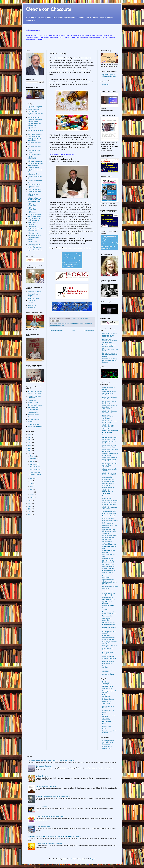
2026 (30, 434)
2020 (30, 445)
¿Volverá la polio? (108, 575)
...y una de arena (108, 591)
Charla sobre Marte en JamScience (109, 402)
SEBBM (105, 724)
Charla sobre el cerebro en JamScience (110, 412)
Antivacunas (106, 635)
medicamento (75, 324)
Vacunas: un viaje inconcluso (108, 671)
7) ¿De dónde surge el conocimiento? (35, 230)
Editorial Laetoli (107, 749)
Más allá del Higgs (33, 407)
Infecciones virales (108, 605)
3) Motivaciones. (33, 242)
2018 (30, 451)
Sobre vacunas (107, 496)
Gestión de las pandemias (107, 619)
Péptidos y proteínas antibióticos (34, 397)
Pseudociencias (107, 477)
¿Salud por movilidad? (43, 826)
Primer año (31, 308)
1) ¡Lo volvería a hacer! (35, 250)
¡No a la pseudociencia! (110, 437)
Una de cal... (106, 589)
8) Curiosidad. (32, 227)
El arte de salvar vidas (109, 513)
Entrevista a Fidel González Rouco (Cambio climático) (108, 560)
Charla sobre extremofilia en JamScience (110, 432)
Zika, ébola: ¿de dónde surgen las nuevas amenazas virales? (109, 335)
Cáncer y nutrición (108, 564)
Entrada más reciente (57, 331)
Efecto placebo (107, 498)
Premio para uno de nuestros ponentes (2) (109, 613)
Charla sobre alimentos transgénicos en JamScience (109, 407)
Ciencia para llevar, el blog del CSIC (109, 692)
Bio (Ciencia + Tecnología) (107, 683)
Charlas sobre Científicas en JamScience (110, 454)
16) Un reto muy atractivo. (33, 195)
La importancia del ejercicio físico (108, 538)
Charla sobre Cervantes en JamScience (110, 422)
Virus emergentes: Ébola (110, 521)
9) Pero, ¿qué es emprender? (33, 223)
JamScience (106, 704)
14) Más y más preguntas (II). (32, 205)
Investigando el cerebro (110, 646)
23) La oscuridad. (33, 174)
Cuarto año (31, 300)
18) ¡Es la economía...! (35, 189)
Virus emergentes (33, 424)
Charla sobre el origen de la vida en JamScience (110, 501)
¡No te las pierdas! (35, 469)
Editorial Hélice (107, 746)
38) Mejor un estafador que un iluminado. (35, 121)
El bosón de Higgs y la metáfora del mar (109, 346)
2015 (30, 503)
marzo (32, 492)
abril (31, 489)
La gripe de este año (109, 622)
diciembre (33, 456)
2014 (30, 506)
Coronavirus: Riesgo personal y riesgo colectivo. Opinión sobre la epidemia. (51, 760)
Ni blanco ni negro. (35, 475)
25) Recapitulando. (34, 167)
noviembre (33, 459)
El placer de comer (42, 776)
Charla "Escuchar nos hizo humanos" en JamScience (109, 393)
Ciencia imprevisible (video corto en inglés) (109, 530)
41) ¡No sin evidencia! (35, 109)
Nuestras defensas (34, 419)
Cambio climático (33, 410)
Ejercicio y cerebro (34, 415)
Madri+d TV (106, 713)
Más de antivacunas (109, 625)
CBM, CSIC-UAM (108, 686)
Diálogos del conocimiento (106, 696)
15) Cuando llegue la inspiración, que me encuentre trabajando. (35, 200)
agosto (32, 478)
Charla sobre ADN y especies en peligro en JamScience (109, 441)
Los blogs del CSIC (108, 710)
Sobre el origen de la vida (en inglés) (109, 594)
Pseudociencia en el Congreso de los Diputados (109, 601)
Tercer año (31, 303)
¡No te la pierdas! (35, 467)
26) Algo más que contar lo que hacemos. (35, 164)
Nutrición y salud (33, 403)
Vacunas (30, 417)
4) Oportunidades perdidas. (33, 239)
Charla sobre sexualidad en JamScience (110, 398)
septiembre (33, 464)
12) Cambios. (32, 212)
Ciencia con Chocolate (49, 9)
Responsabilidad (107, 597)
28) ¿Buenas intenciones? (32, 158)
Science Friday (107, 726)
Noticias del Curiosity (109, 516)
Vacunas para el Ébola (109, 511)
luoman (73, 859)
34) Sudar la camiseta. (35, 134)
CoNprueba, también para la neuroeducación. (50, 816)
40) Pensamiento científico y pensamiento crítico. (35, 113)
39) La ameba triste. (34, 117)
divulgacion (59, 324)
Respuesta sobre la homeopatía (108, 484)
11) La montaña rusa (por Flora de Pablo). (34, 215)
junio (31, 484)
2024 (30, 440)
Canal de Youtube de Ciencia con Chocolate (109, 75)
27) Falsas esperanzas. (35, 161)
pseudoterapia (60, 326)
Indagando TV (107, 701)
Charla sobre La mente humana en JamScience (110, 474)
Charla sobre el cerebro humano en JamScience (110, 446)
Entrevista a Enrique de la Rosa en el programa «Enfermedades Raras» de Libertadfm (55, 836)
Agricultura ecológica (109, 580)
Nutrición (31, 422)
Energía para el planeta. (43, 766)
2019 (30, 448)
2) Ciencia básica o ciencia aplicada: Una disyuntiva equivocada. (35, 246)
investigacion (67, 324)
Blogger (92, 859)
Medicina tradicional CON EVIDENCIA (108, 572)
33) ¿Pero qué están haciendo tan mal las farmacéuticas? (34, 138)
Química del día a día (109, 544)
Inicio (74, 331)
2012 (30, 512)
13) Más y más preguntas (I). (32, 209)
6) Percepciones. (33, 233)
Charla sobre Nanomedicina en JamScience (108, 492)
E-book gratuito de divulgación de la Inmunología (108, 742)
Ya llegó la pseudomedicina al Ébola (110, 534)
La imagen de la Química (110, 586)
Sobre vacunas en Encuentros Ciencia (108, 480)
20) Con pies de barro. (35, 185)
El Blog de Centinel (108, 699)
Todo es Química (33, 412)
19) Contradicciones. (34, 187)
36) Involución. (32, 128)
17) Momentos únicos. (35, 192)
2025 (30, 437)
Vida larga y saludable (109, 656)
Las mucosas (32, 400)
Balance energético (108, 518)
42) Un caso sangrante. (35, 107)
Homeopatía (106, 577)
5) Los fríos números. (34, 235)
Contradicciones (107, 542)
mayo (32, 486)
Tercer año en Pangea (35, 292)
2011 (30, 514)
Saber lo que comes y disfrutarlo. (46, 786)
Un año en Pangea (34, 298)
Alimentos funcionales (109, 505)
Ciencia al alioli (107, 688)
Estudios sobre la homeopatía (108, 649)
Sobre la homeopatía (109, 488)
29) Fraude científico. (34, 155)
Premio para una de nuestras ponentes (108, 568)
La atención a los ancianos (108, 609)
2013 (30, 509)
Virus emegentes (108, 664)
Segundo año (32, 305)
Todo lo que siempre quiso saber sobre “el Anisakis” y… (53, 796)
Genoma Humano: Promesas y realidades (49, 844)
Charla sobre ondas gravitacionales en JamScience (108, 427)
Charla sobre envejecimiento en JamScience (108, 417)
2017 (30, 454)
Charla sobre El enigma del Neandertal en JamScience (110, 465)
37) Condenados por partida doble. (34, 125)
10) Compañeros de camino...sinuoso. (34, 219)
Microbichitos (106, 719)
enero (32, 497)
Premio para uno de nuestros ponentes (108, 639)
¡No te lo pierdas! (41, 806)
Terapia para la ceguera (35, 426)
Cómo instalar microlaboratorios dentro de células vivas (110, 341)
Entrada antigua (89, 331)
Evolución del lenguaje (35, 405)
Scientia (105, 729)
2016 (30, 501)
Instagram (105, 84)
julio (31, 481)
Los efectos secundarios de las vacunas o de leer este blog (110, 355)
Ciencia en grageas (108, 661)
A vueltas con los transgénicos (108, 653)
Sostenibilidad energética (36, 391)
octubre (32, 461)
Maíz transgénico (108, 523)
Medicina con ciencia (34, 394)
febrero (32, 495)
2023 (30, 443)
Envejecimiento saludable (107, 667)
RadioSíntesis (107, 721)
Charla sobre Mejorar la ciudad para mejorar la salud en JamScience (110, 459)
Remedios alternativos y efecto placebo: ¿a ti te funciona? (110, 361)
